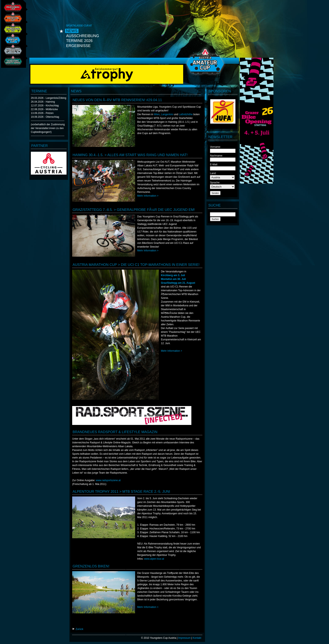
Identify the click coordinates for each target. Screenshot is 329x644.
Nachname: (216, 156)
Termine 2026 (79, 41)
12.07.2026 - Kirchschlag (45, 106)
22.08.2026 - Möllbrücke (44, 109)
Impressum (184, 638)
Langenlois (167, 114)
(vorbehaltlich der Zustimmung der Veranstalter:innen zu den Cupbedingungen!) (48, 128)
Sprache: (215, 183)
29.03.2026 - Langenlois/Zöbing (49, 98)
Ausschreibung (83, 36)
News (72, 31)
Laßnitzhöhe (186, 114)
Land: (213, 173)
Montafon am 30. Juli (173, 279)
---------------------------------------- (48, 121)
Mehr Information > (148, 196)
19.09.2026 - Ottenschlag (45, 117)
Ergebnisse (78, 46)
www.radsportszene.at (108, 480)
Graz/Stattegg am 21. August (178, 283)
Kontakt (197, 638)
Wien (157, 114)
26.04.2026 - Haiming (43, 102)
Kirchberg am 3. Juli (173, 275)
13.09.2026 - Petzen (42, 113)
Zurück (78, 629)
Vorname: (215, 147)
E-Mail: (214, 165)
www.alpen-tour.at (154, 559)
